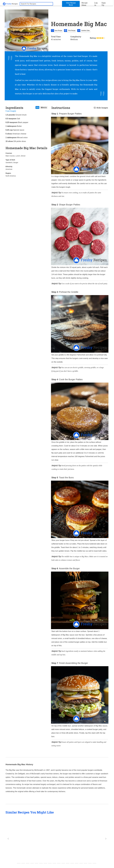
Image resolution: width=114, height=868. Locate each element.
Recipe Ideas (84, 4)
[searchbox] (36, 4)
